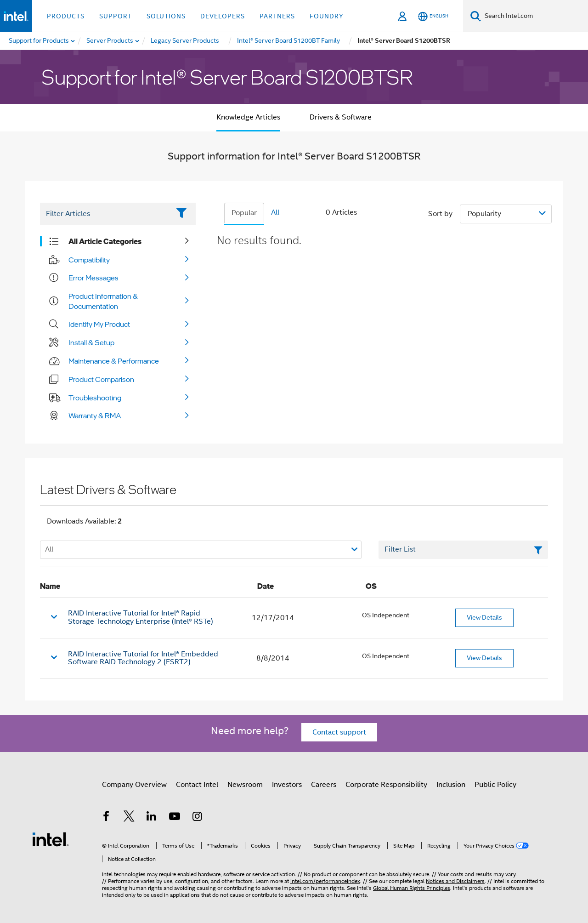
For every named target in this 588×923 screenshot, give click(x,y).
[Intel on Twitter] (129, 818)
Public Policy (495, 785)
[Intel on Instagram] (197, 818)
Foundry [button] (327, 16)
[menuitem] (110, 41)
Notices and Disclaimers (455, 881)
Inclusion (451, 785)
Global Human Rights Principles (412, 888)
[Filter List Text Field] (105, 214)
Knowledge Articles (248, 117)
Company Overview (134, 785)
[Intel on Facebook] (106, 818)
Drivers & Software (341, 117)
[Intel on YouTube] (175, 818)
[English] (433, 16)
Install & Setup (91, 342)
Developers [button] (223, 16)
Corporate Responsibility (386, 785)
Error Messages (93, 278)
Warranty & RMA (95, 416)
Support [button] (116, 16)
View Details (484, 617)
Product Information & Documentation (103, 301)
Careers (324, 785)
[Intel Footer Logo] (51, 839)
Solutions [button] (166, 16)
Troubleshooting (95, 398)
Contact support (339, 732)
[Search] (476, 16)
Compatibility (89, 260)
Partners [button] (277, 16)
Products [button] (66, 16)
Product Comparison (101, 379)
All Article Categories (105, 241)
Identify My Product (99, 324)
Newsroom (245, 785)
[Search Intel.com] (534, 16)
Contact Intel (197, 785)
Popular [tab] (244, 213)
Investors (287, 785)
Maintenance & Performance (114, 361)
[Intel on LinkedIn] (152, 818)
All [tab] (275, 212)
